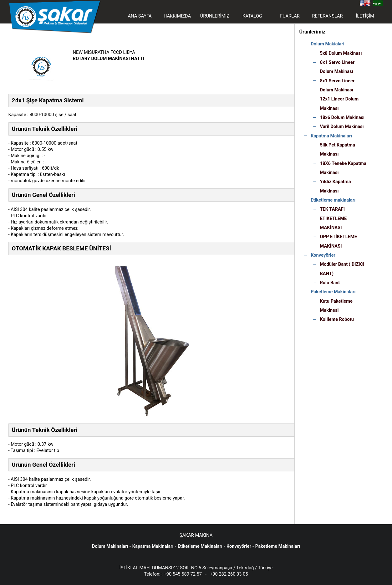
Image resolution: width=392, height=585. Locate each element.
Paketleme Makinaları (278, 546)
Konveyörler (239, 546)
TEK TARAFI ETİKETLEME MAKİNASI (333, 218)
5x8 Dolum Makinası (341, 53)
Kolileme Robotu (337, 319)
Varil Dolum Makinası (342, 126)
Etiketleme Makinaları (200, 546)
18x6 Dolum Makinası (342, 117)
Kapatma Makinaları (153, 546)
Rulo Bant (330, 283)
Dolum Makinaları (110, 546)
